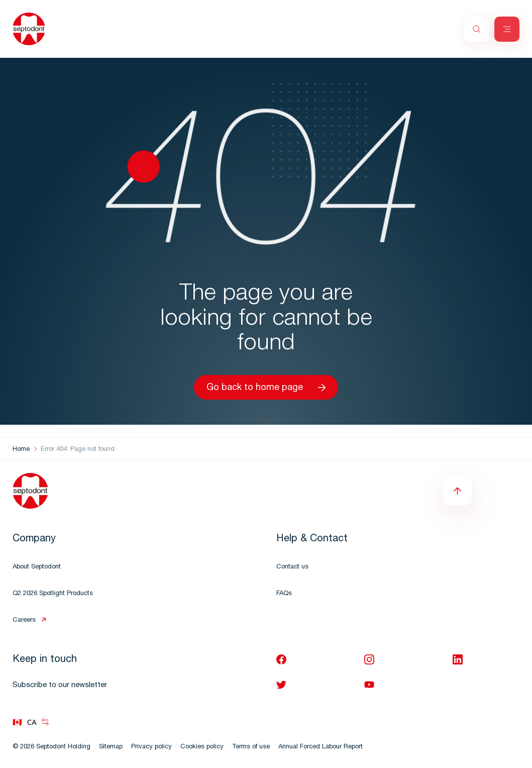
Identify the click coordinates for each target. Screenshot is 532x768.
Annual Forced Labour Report (321, 747)
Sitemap (111, 747)
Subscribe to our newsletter (60, 685)
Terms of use (251, 747)
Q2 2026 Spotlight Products (53, 594)
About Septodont (37, 567)
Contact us (292, 567)
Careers (24, 620)
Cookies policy (202, 747)
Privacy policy (151, 747)
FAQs (284, 594)
